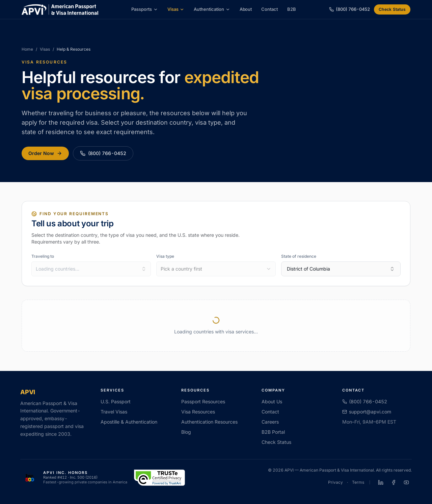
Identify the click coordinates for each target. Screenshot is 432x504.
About (246, 9)
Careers (270, 422)
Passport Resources (203, 401)
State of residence (299, 256)
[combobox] (91, 269)
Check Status (392, 9)
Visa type (165, 256)
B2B (292, 9)
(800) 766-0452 (103, 153)
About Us (272, 401)
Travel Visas (114, 412)
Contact (269, 9)
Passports (144, 9)
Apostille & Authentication (129, 422)
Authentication (212, 9)
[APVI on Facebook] (394, 482)
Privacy (335, 482)
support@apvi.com (367, 412)
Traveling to (43, 256)
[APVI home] (60, 9)
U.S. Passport (116, 401)
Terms (358, 482)
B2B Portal (273, 432)
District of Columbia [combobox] (341, 269)
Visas (176, 9)
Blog (186, 432)
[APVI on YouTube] (406, 482)
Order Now (45, 153)
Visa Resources (198, 412)
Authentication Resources (209, 422)
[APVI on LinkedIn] (381, 482)
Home (27, 49)
